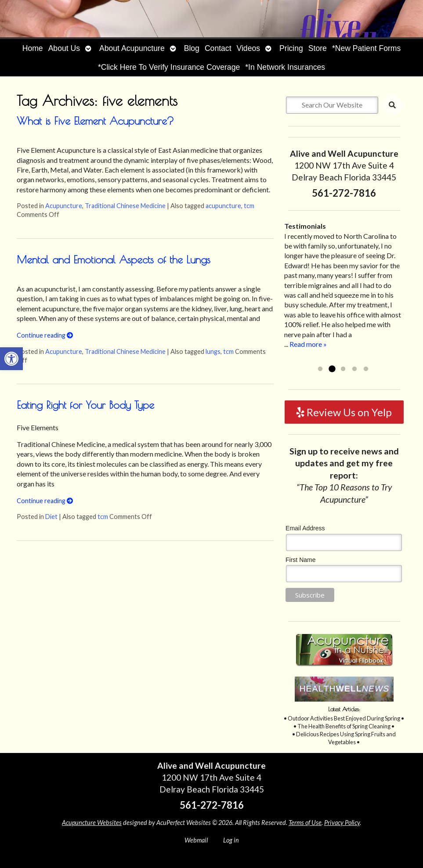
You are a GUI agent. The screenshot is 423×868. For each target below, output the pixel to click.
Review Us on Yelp (344, 412)
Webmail (196, 840)
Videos (248, 48)
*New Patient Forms (366, 48)
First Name (300, 560)
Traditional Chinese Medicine (125, 206)
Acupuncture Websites (92, 823)
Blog (192, 48)
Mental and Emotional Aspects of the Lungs (114, 259)
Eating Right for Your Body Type (85, 405)
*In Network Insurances (285, 67)
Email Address (305, 528)
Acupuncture (64, 206)
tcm (249, 206)
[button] (11, 359)
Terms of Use (305, 823)
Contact (218, 48)
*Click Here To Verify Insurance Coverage (169, 67)
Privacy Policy (342, 823)
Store (318, 48)
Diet (51, 517)
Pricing (291, 48)
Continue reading (45, 335)
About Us (64, 48)
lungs (213, 351)
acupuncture (223, 206)
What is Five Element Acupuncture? (95, 121)
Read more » (308, 344)
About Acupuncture (132, 48)
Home (33, 48)
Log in (231, 840)
